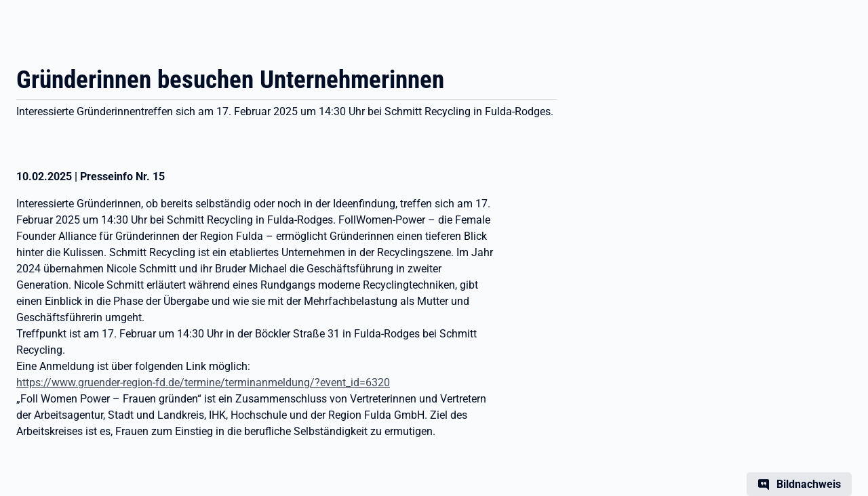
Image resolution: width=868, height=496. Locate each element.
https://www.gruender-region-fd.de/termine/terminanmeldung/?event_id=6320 (203, 383)
